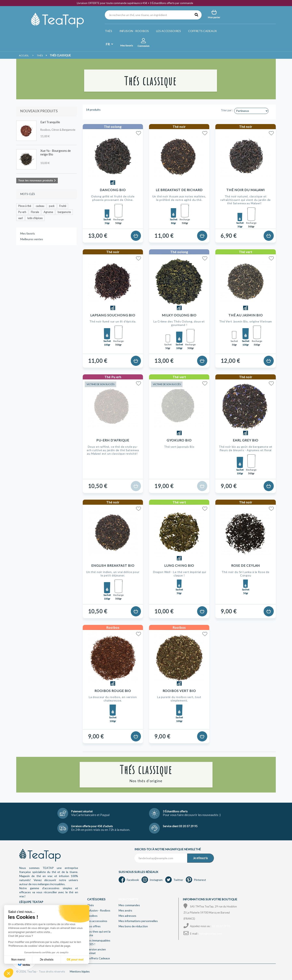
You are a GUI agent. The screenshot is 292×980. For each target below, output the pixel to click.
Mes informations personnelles (138, 921)
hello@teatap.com (211, 933)
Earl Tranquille (50, 122)
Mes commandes (129, 905)
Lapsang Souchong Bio (113, 315)
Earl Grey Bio (246, 440)
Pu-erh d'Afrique (113, 440)
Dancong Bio (113, 190)
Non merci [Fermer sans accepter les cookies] (18, 960)
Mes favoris (28, 233)
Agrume (48, 212)
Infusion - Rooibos (134, 31)
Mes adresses (127, 916)
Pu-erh (22, 212)
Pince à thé (25, 206)
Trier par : (227, 110)
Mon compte (129, 899)
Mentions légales (80, 971)
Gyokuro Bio (179, 440)
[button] (9, 973)
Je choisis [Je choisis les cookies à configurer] (47, 960)
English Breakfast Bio (113, 565)
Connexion (143, 46)
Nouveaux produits (39, 111)
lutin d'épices (35, 218)
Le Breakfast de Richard (179, 190)
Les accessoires (169, 31)
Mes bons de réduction (133, 926)
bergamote (64, 212)
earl (20, 218)
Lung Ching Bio (179, 565)
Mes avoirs (125, 910)
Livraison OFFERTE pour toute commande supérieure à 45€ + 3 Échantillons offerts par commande (135, 3)
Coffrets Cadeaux (202, 31)
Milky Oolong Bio (179, 315)
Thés (108, 31)
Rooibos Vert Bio (179, 691)
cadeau (40, 206)
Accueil (24, 55)
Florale (35, 212)
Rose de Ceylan (246, 565)
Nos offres (94, 926)
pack (52, 206)
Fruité (63, 206)
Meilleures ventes (32, 239)
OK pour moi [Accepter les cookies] (75, 960)
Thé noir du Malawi (246, 190)
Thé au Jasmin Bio (246, 315)
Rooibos (92, 916)
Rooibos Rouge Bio (113, 691)
